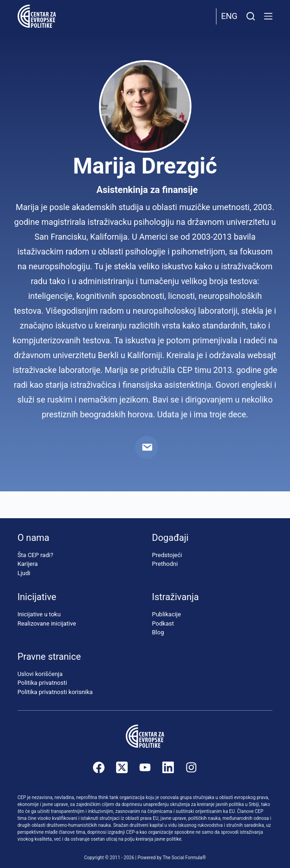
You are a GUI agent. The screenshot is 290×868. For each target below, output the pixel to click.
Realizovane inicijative (47, 623)
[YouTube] (145, 767)
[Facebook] (99, 767)
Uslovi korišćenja (40, 674)
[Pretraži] (251, 16)
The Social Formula (183, 858)
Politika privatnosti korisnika (55, 692)
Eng (229, 16)
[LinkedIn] (168, 767)
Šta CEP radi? (35, 555)
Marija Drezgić (145, 166)
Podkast (163, 623)
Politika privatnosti (42, 683)
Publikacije (167, 614)
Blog (158, 632)
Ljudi (24, 573)
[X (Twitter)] (122, 767)
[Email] (147, 447)
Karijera (28, 564)
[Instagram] (191, 767)
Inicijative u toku (39, 614)
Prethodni (165, 564)
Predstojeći (167, 555)
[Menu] (268, 16)
